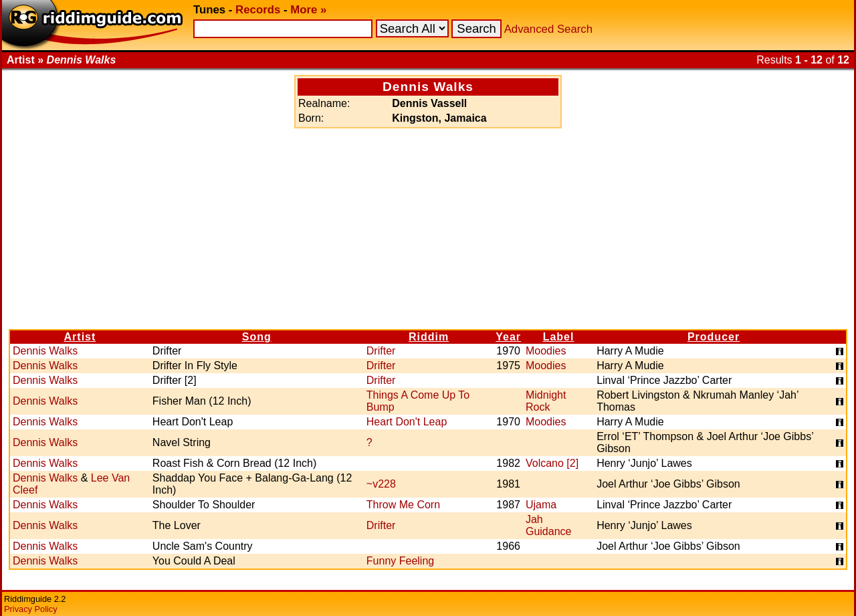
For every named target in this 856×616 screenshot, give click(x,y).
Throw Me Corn (403, 505)
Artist (80, 337)
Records (258, 10)
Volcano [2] (552, 463)
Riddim (429, 337)
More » (308, 10)
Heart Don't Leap (407, 422)
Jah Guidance (549, 525)
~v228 (381, 484)
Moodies (546, 351)
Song (257, 337)
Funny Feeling (400, 561)
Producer (714, 337)
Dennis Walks (45, 351)
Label (559, 337)
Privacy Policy (31, 609)
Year (508, 337)
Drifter (381, 351)
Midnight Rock (546, 401)
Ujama (541, 505)
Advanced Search (548, 29)
